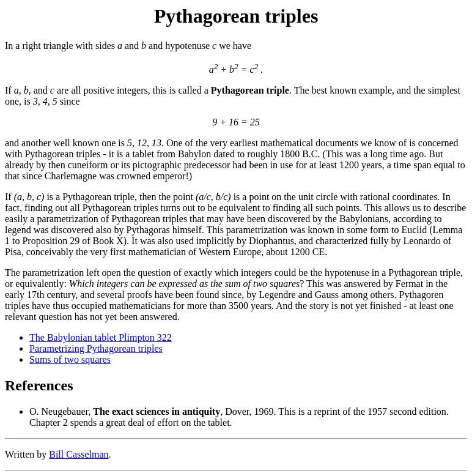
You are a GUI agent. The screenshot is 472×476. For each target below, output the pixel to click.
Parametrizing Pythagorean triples (96, 348)
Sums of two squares (70, 359)
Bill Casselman (79, 454)
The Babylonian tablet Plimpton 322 (101, 337)
